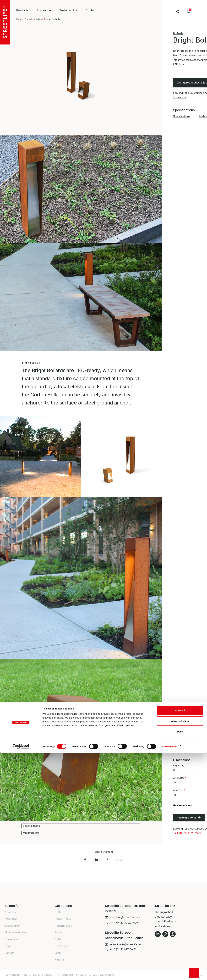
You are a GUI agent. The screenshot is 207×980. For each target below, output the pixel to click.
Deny (180, 959)
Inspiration (44, 10)
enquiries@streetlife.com (125, 917)
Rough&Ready (63, 926)
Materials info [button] (31, 833)
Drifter (59, 912)
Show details (170, 974)
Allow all (180, 938)
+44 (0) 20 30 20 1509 (187, 833)
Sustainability (68, 10)
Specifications (182, 116)
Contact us (180, 97)
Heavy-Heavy (63, 919)
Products (29, 19)
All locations (162, 926)
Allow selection (180, 948)
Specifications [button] (31, 826)
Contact (91, 10)
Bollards (40, 19)
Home (19, 19)
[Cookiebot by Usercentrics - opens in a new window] (21, 974)
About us (10, 912)
